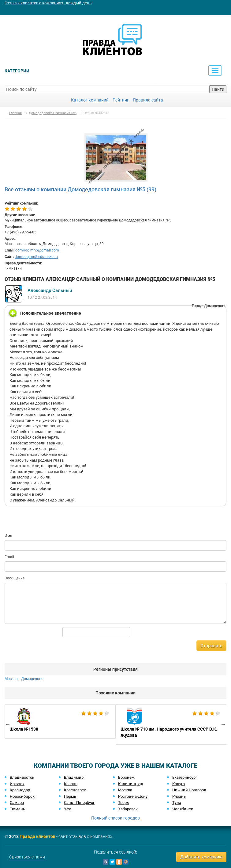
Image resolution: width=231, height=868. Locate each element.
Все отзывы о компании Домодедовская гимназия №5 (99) (80, 189)
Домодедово (32, 679)
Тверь (123, 803)
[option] (60, 721)
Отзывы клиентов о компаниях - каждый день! (48, 3)
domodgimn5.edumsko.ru (36, 257)
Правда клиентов (37, 836)
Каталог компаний (90, 100)
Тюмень (17, 809)
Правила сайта (148, 100)
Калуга (179, 784)
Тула (177, 803)
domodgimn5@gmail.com (37, 250)
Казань (71, 784)
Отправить (211, 646)
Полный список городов (115, 818)
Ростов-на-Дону (133, 796)
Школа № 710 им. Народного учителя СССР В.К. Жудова (171, 724)
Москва (11, 679)
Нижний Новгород (189, 790)
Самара (17, 803)
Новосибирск (22, 796)
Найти (218, 89)
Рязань (179, 796)
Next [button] (223, 724)
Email (9, 557)
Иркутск (17, 784)
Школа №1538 (60, 721)
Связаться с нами (27, 857)
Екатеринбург (185, 777)
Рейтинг (121, 100)
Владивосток (22, 777)
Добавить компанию (201, 857)
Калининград (131, 784)
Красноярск (75, 790)
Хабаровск (128, 809)
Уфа (68, 809)
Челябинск (183, 809)
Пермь (70, 796)
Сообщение (15, 578)
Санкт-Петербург (79, 803)
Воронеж (126, 777)
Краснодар (20, 790)
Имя (8, 536)
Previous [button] (8, 724)
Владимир (74, 777)
